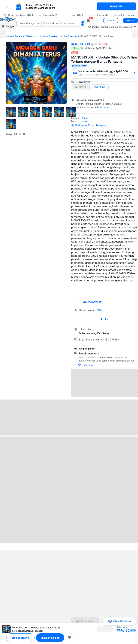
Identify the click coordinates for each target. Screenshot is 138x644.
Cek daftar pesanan (123, 15)
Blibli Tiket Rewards (97, 15)
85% (99, 310)
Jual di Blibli (77, 15)
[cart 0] (89, 21)
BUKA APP (116, 6)
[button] (69, 7)
